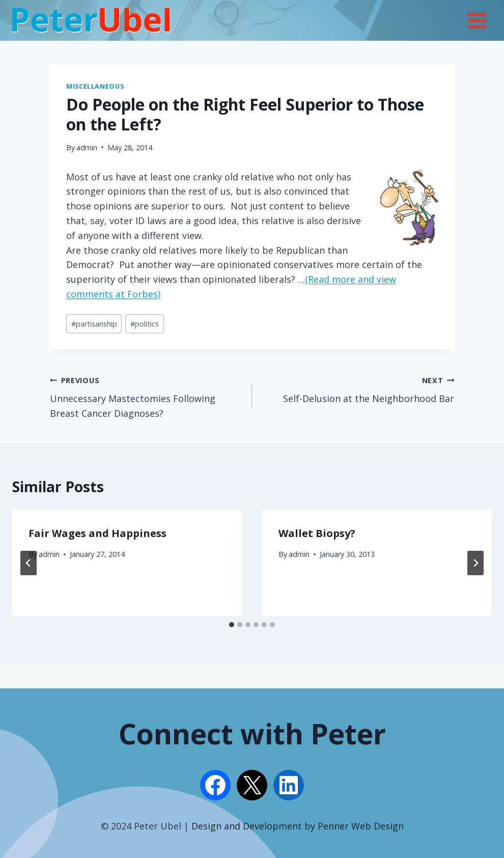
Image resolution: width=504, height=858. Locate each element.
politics (145, 324)
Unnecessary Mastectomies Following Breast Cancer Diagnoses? (146, 396)
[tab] (232, 625)
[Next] (475, 563)
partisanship (94, 324)
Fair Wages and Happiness (97, 533)
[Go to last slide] (29, 563)
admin (87, 148)
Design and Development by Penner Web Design (298, 826)
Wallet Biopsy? (317, 533)
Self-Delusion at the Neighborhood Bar (358, 389)
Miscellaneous (95, 86)
